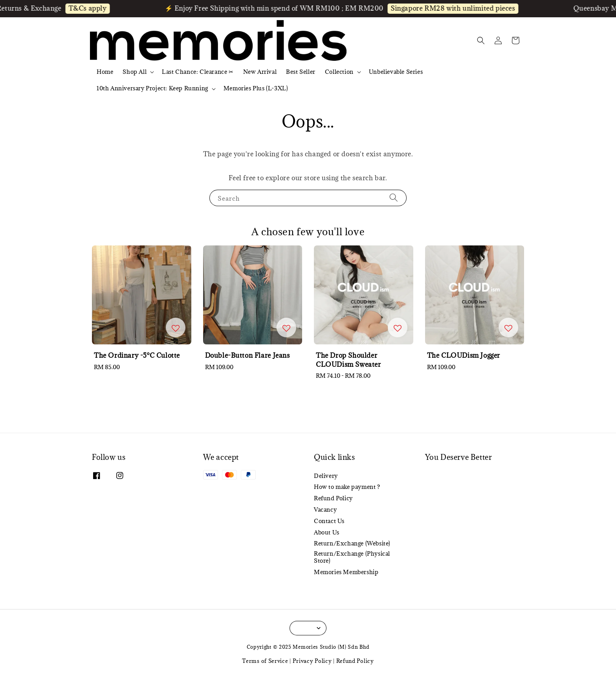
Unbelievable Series (396, 72)
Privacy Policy (312, 661)
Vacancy (325, 510)
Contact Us (329, 521)
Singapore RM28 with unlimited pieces (459, 8)
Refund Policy (333, 498)
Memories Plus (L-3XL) (256, 88)
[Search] (394, 198)
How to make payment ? (347, 487)
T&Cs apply (94, 8)
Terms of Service (265, 661)
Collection (339, 72)
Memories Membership (346, 572)
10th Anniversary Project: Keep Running (152, 88)
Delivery (326, 476)
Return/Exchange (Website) (352, 543)
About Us (327, 532)
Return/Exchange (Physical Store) (352, 557)
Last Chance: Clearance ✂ (198, 72)
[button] (481, 40)
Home (105, 72)
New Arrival (260, 72)
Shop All (135, 72)
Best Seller (301, 72)
